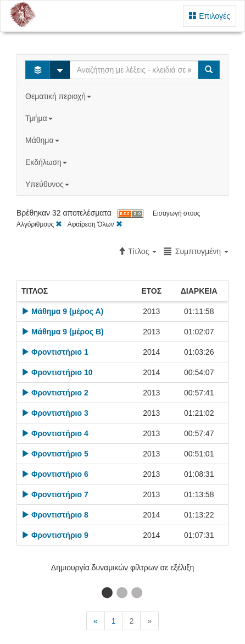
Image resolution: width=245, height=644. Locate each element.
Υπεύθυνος (48, 184)
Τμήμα (40, 118)
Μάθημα (43, 140)
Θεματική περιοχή (59, 96)
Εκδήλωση (47, 162)
